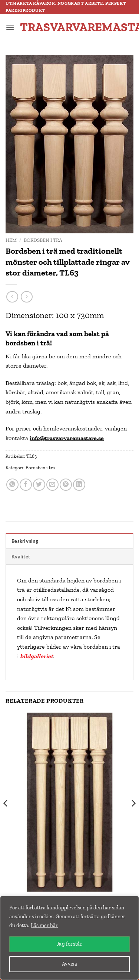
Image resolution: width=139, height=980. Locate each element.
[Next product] (12, 297)
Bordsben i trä (43, 240)
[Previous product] (27, 297)
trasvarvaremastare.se (70, 27)
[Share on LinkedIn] (79, 485)
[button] (10, 27)
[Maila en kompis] (52, 485)
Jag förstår (70, 944)
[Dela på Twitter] (39, 485)
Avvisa (70, 964)
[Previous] (6, 818)
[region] (69, 938)
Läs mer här (44, 925)
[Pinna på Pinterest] (66, 485)
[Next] (133, 818)
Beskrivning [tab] (25, 541)
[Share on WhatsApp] (12, 485)
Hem (11, 240)
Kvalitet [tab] (21, 557)
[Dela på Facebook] (26, 485)
